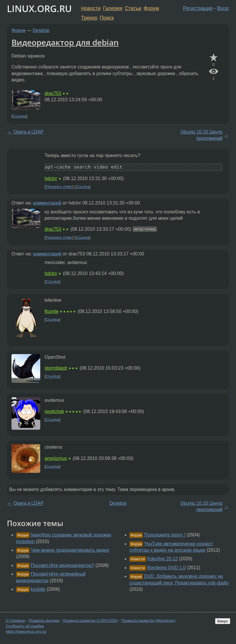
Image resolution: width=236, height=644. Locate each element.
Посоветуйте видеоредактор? (62, 565)
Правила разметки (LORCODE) (90, 621)
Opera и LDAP (28, 132)
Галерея (113, 8)
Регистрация (198, 8)
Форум (151, 8)
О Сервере (16, 621)
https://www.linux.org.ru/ (26, 631)
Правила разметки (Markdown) (148, 621)
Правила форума (44, 621)
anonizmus (56, 458)
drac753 (53, 93)
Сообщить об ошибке (25, 626)
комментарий (47, 203)
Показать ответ (59, 187)
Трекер (89, 18)
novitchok (54, 411)
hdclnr (51, 178)
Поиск (107, 18)
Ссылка (19, 116)
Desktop (41, 30)
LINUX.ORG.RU (39, 8)
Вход (223, 8)
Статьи (133, 8)
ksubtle (38, 589)
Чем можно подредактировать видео (70, 550)
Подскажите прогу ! (165, 535)
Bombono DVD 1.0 (166, 568)
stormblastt (56, 368)
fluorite (51, 311)
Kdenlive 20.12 (162, 559)
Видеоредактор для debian (65, 42)
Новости (91, 8)
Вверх (223, 621)
